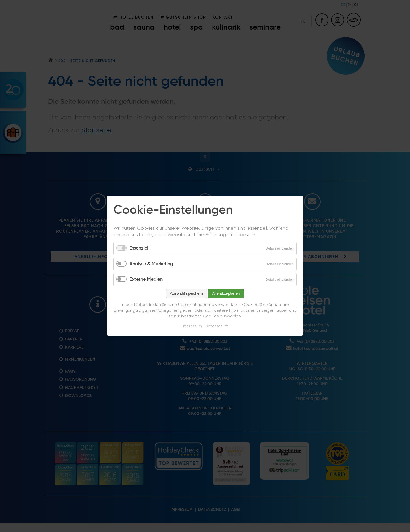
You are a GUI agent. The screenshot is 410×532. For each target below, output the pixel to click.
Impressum (192, 326)
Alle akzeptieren (226, 293)
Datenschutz (217, 326)
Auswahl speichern (186, 293)
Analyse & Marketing (151, 264)
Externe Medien (146, 280)
